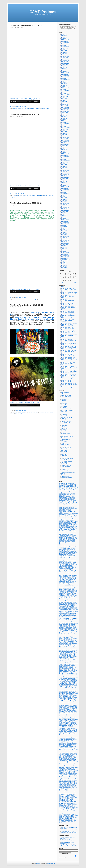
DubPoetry (66, 621)
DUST (66, 622)
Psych (65, 732)
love (67, 688)
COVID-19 (72, 597)
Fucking (70, 639)
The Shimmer (64, 468)
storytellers (67, 780)
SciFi (68, 761)
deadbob (65, 605)
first (70, 635)
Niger (64, 709)
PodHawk (38, 864)
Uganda (62, 807)
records (74, 738)
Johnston (67, 672)
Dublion (68, 620)
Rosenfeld (64, 757)
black (68, 558)
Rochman (64, 752)
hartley (70, 656)
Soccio (64, 772)
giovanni (68, 648)
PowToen (65, 726)
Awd (71, 547)
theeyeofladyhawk (63, 791)
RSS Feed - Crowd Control (67, 311)
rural (71, 759)
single (73, 765)
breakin (70, 565)
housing (76, 663)
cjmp (74, 580)
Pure (73, 733)
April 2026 (64, 37)
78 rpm (72, 531)
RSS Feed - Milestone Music (68, 331)
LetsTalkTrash (66, 683)
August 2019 (65, 146)
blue (60, 560)
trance (67, 800)
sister (71, 766)
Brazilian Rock (74, 564)
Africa (74, 536)
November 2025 (66, 44)
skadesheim (68, 767)
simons (67, 765)
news (76, 708)
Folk (73, 636)
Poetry (62, 441)
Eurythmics (73, 627)
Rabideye (69, 735)
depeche (68, 608)
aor (67, 544)
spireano (75, 777)
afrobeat (64, 537)
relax (60, 746)
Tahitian (65, 786)
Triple (16, 197)
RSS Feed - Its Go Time (67, 327)
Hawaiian (68, 657)
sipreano (61, 766)
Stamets (65, 779)
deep (68, 606)
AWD (73, 547)
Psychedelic (69, 732)
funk (75, 640)
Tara (67, 787)
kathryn (69, 675)
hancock (61, 656)
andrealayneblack (63, 541)
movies (61, 702)
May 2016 (64, 199)
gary (60, 645)
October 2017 (65, 176)
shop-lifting (67, 764)
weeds (67, 813)
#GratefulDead (69, 504)
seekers (68, 762)
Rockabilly (67, 753)
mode (60, 700)
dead (74, 604)
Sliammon (71, 768)
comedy (72, 583)
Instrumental (62, 667)
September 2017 (66, 177)
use (74, 807)
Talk (71, 786)
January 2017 (65, 188)
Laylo (62, 681)
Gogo (60, 650)
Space (74, 775)
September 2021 (66, 111)
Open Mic (63, 438)
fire (68, 635)
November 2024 (66, 60)
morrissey (68, 701)
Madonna (71, 690)
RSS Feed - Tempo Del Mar (68, 359)
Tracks (72, 798)
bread (63, 565)
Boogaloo (66, 562)
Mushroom (71, 703)
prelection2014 (71, 730)
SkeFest (61, 768)
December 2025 (66, 43)
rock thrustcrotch (71, 755)
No (73, 709)
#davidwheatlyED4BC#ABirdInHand (67, 497)
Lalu (76, 679)
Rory (60, 757)
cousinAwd (72, 595)
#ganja (61, 502)
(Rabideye (73, 528)
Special (72, 776)
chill (60, 578)
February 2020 (65, 137)
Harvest (73, 656)
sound (75, 774)
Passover (68, 716)
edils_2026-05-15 (65, 829)
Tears (75, 787)
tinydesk (71, 794)
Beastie (61, 554)
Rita (66, 751)
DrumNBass (74, 617)
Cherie (70, 577)
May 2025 (64, 52)
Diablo (63, 609)
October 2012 (65, 258)
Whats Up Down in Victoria (67, 479)
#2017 (70, 483)
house (73, 663)
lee (66, 681)
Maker (70, 692)
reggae (47, 108)
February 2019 (65, 154)
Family (64, 631)
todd (65, 796)
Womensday (66, 816)
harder (67, 656)
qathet (70, 734)
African (61, 537)
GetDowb (70, 646)
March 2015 (65, 218)
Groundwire (71, 652)
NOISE (61, 711)
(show (68, 529)
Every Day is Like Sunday (66, 417)
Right (73, 750)
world (60, 819)
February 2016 (65, 203)
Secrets (61, 762)
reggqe (68, 745)
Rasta (64, 737)
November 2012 (66, 257)
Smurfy (61, 772)
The (73, 789)
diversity (69, 611)
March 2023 (65, 87)
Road (73, 751)
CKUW (69, 581)
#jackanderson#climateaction (70, 506)
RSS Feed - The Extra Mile (67, 366)
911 (73, 532)
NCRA (76, 707)
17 (64, 530)
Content (65, 588)
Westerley (74, 814)
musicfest (75, 704)
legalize (69, 681)
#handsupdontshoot (64, 505)
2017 (75, 533)
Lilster (74, 684)
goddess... (74, 649)
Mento (71, 697)
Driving (71, 616)
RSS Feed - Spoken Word (67, 356)
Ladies (74, 678)
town (63, 798)
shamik (75, 763)
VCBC (67, 809)
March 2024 (65, 71)
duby (73, 621)
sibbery (63, 765)
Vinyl (64, 810)
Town (60, 798)
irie (66, 668)
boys (71, 563)
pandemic (73, 715)
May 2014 (64, 232)
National (61, 707)
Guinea (64, 653)
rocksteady (62, 754)
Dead (72, 604)
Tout (73, 797)
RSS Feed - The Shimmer (67, 373)
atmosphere (70, 545)
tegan (72, 788)
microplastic (69, 698)
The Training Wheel (65, 469)
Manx (60, 693)
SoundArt (61, 775)
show (60, 765)
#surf (64, 524)
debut (65, 606)
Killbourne (67, 676)
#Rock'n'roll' (62, 520)
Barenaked (71, 550)
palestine (66, 715)
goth (63, 650)
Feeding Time (64, 419)
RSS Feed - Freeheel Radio (68, 319)
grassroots (75, 650)
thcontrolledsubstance (66, 789)
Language (71, 680)
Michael (64, 698)
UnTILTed (63, 474)
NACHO (67, 706)
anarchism (68, 540)
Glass (65, 649)
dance (67, 601)
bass (60, 551)
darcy (63, 603)
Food (67, 637)
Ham (70, 654)
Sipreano (65, 766)
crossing (66, 599)
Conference (62, 587)
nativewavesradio (67, 707)
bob (60, 561)
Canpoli (61, 575)
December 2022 (66, 91)
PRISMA (61, 731)
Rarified (61, 737)
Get (67, 646)
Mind (68, 699)
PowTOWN (62, 727)
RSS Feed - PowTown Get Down (69, 348)
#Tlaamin (67, 526)
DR (65, 615)
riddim (69, 750)
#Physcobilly (71, 515)
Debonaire (62, 606)
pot (60, 722)
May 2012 (64, 265)
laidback (73, 679)
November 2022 (66, 92)
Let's (76, 681)
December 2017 (66, 173)
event (65, 629)
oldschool (68, 713)
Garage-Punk (66, 643)
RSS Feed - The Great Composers (69, 370)
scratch (71, 761)
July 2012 (64, 262)
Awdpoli (61, 548)
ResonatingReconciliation (65, 748)
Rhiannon (61, 750)
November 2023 (66, 77)
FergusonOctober (67, 633)
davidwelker (75, 603)
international (68, 667)
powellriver (65, 725)
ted (63, 788)
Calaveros (61, 572)
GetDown (75, 646)
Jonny (71, 672)
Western (61, 815)
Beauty (67, 554)
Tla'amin (61, 795)
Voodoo (61, 811)
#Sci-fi (67, 522)
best (73, 555)
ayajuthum (62, 549)
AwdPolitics (73, 548)
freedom (61, 638)
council (64, 591)
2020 (63, 534)
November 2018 (66, 158)
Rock (69, 752)
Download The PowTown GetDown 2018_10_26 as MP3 (25, 290)
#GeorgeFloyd (62, 504)
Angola (69, 541)
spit (60, 778)
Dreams (64, 616)
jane (72, 670)
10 (63, 530)
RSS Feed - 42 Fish (66, 291)
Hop (67, 662)
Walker (75, 811)
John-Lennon (71, 671)
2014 (68, 533)
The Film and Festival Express (67, 464)
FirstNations (73, 635)
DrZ (60, 619)
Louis (65, 688)
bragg (74, 563)
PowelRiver (75, 725)
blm (68, 559)
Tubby (64, 806)
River (70, 751)
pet (75, 717)
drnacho (74, 616)
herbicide (70, 659)
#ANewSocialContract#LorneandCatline (68, 487)
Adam (60, 536)
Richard (65, 750)
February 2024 (65, 73)
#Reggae (75, 518)
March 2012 (65, 268)
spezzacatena (66, 777)
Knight (61, 677)
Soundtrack (66, 775)
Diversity (66, 611)
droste (61, 617)
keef (74, 675)
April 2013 (64, 250)
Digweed (61, 610)
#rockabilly (72, 520)
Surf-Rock (70, 783)
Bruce (66, 568)
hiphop (61, 661)
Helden (61, 659)
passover (73, 716)
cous (70, 594)
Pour (62, 722)
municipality (72, 702)
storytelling (72, 780)
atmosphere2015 (63, 546)
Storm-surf (75, 779)
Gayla (63, 645)
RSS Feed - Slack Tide (67, 354)
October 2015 (65, 209)
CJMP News (64, 408)
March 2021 (65, 120)
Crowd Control (64, 413)
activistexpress (73, 535)
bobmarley (65, 561)
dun (75, 621)
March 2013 (65, 251)
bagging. (61, 550)
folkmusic (61, 637)
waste (67, 812)
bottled (63, 563)
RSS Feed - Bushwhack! (67, 302)
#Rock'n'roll (66, 519)
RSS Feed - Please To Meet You (69, 341)
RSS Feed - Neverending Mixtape (69, 334)
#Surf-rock (70, 524)
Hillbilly (74, 660)
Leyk (71, 683)
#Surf (67, 524)
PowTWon (69, 728)
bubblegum (73, 568)
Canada (76, 572)
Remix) (63, 746)
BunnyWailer (62, 570)
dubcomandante (63, 620)
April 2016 (64, 201)
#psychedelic (68, 517)
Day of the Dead (67, 604)
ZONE (61, 823)
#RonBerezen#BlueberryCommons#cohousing (69, 521)
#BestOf (71, 489)
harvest (61, 657)
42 (67, 530)
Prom (69, 731)
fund (69, 640)
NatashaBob (75, 706)
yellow (69, 821)
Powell (75, 724)
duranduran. (62, 622)
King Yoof (29, 319)
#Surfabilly (75, 524)
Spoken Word (64, 454)
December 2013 (66, 239)
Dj (72, 611)
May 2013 (64, 249)
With (71, 815)
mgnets (61, 698)
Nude (63, 712)
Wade (69, 811)
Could (61, 591)
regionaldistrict (73, 745)
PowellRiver (70, 725)
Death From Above (71, 605)
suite (70, 781)
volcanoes (73, 810)
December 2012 (66, 256)
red (71, 739)
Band (64, 550)
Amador (61, 540)
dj (75, 611)
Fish (60, 636)
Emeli (74, 625)
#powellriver (62, 516)
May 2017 (64, 183)
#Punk (66, 518)
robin (60, 752)
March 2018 (65, 169)
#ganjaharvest (66, 502)
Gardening (63, 424)
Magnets (74, 691)
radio (63, 736)
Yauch (61, 821)
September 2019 (66, 144)
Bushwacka (62, 571)
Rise (64, 751)
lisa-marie (72, 685)
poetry (67, 720)
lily (60, 685)
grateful (65, 651)
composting (62, 586)
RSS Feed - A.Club (66, 295)
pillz (63, 719)
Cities (70, 580)
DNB (60, 612)
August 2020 (65, 129)
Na (64, 706)
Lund (65, 689)
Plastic (73, 719)
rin (75, 750)
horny (72, 662)
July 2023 (64, 82)
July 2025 (64, 49)
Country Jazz (68, 592)
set (60, 763)
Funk (73, 640)
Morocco (64, 701)
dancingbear (74, 602)
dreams (61, 616)
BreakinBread (62, 567)
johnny (75, 671)
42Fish (73, 530)
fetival (73, 634)
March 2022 (65, 103)
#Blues (74, 490)
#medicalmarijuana (63, 510)
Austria (66, 547)
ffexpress (61, 635)
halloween (27, 108)
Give (63, 649)
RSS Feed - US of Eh (66, 382)
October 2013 (65, 242)
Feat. (69, 632)
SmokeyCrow (68, 770)
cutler (73, 600)
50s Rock (64, 531)
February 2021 (65, 121)
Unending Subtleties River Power (68, 472)
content (69, 588)
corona (68, 589)
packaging (61, 715)
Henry (64, 659)
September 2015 (66, 210)
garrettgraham (74, 644)
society (61, 773)
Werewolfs (75, 813)
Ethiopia (69, 627)
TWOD (69, 806)
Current (70, 600)
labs (71, 678)
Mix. (75, 699)
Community (62, 584)
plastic (76, 719)
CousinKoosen (62, 596)
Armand (71, 544)
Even (62, 629)
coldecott (61, 583)
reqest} (67, 747)
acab (72, 534)
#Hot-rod (70, 505)
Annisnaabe (62, 542)
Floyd (69, 636)
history (64, 661)
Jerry (65, 671)
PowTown (38, 108)
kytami (64, 678)
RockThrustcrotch (63, 755)
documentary (66, 612)
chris (65, 578)
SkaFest (76, 767)
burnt (69, 570)
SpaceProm (65, 776)
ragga (72, 736)
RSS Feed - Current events (67, 313)
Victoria (74, 809)
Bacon (69, 549)
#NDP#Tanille (70, 512)
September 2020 (66, 128)
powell (61, 725)
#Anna (70, 488)
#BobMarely (62, 491)
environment (65, 626)
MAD (72, 689)
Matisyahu (39, 319)
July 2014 (64, 229)
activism (68, 535)
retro (71, 748)
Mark (73, 693)
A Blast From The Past (66, 395)
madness (66, 690)
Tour (71, 797)
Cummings (64, 600)
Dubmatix (61, 621)
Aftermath (72, 537)
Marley (64, 694)
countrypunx (62, 592)
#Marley (70, 509)
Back (66, 549)
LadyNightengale (67, 679)
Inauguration (62, 665)
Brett (66, 567)
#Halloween (75, 504)
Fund (71, 640)
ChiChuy (74, 577)
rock (67, 752)
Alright (76, 538)
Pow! (71, 722)
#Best (67, 489)
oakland (66, 712)
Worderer (75, 817)
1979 (63, 533)
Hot (65, 663)
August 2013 (65, 245)
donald (75, 614)
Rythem (74, 759)
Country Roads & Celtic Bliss (67, 410)
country (76, 591)
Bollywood (61, 562)
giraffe (71, 648)
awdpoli (68, 548)
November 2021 (66, 109)
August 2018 (65, 162)
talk (69, 786)
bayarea (65, 551)
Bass (75, 550)
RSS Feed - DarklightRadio (67, 314)
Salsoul (64, 760)
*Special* (72, 529)
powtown (47, 412)
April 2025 (64, 54)
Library (61, 684)
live (71, 686)
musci (67, 703)
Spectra (61, 777)
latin (76, 680)
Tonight (72, 796)
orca (76, 713)
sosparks (72, 774)
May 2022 (64, 100)
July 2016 (64, 196)
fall (76, 630)
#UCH (74, 526)
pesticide (72, 717)
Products (65, 731)
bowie (66, 563)
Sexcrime (63, 763)
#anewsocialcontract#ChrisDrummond (67, 485)
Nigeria (67, 709)
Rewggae (72, 749)
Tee (69, 788)
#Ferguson (62, 501)
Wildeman (65, 815)
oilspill (64, 713)
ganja (73, 642)
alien (69, 538)
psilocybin (61, 732)
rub (62, 759)
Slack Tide (63, 453)
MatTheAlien (62, 695)
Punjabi (61, 733)
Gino (64, 648)
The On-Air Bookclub (65, 467)
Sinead (70, 765)
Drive (68, 616)
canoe (75, 574)
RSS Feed (64, 287)
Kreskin (68, 677)
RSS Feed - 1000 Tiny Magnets (68, 290)
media (76, 695)
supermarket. (71, 782)
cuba (60, 600)
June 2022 (65, 99)
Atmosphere (65, 545)
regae (68, 740)
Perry (69, 717)
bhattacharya (71, 556)
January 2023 (65, 89)
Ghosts (74, 647)
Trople (64, 804)
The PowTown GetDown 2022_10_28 (26, 26)
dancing (65, 602)
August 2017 (65, 179)
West (60, 814)
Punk (66, 733)
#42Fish (64, 483)
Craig (60, 599)
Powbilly (63, 443)
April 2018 (64, 168)
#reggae (61, 519)
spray (75, 778)
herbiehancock (62, 660)
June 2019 (65, 148)
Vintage (61, 810)
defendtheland (72, 606)
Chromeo (68, 578)
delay (60, 608)
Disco (76, 610)
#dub (67, 500)
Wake (72, 811)
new (71, 708)
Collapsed (68, 583)
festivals (70, 634)
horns (70, 662)
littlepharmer (65, 686)
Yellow (66, 821)
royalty (75, 757)
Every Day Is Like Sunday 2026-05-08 (69, 830)
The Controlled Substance (67, 461)
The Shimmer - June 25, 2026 (67, 831)
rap (76, 736)
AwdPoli (65, 548)
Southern (71, 775)
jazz (62, 671)
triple (73, 802)
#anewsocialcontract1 (64, 488)
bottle (60, 563)
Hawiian (72, 657)
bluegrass (68, 560)
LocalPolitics (67, 687)
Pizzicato (70, 719)
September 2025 (66, 47)
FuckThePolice (62, 640)
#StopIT (61, 524)
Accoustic (61, 535)
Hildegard (70, 660)
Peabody (61, 717)
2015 (70, 533)
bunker (69, 569)
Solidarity (67, 773)
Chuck (72, 578)
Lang (67, 680)
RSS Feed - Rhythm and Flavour (69, 350)
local (62, 687)
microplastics (74, 698)
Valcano (61, 808)
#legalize (72, 508)
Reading (68, 737)
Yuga (65, 822)
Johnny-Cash (62, 672)
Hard (64, 656)
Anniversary (72, 542)
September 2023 (66, 80)
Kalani (63, 674)
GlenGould (69, 649)
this (75, 792)
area (69, 544)
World (63, 819)
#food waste (67, 501)
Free (75, 637)
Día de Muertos (71, 622)
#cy (64, 495)
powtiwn (61, 726)
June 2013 (65, 247)
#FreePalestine (73, 501)
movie (75, 701)
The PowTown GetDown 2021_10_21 (26, 114)
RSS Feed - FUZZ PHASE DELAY (69, 323)
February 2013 (65, 253)
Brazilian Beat (67, 564)
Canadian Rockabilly (68, 573)
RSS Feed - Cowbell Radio (67, 310)
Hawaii (64, 657)
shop (63, 764)
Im (69, 664)
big (60, 557)
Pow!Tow (74, 722)
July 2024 (64, 66)
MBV (66, 695)
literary (61, 686)
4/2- (76, 529)
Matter (73, 694)
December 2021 (66, 107)
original (68, 714)
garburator (65, 644)
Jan (70, 670)
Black (70, 558)
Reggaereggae (62, 743)
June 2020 (65, 132)
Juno (77, 673)
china (62, 578)
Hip (76, 660)
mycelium (61, 706)
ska (75, 766)
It (70, 668)
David (70, 603)
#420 (67, 483)
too (75, 796)
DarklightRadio (64, 416)
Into (75, 667)
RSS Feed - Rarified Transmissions (69, 349)
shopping (72, 764)
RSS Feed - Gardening (67, 325)
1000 (75, 532)
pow (66, 722)
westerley (70, 814)
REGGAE (71, 740)
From (71, 638)
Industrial (66, 666)
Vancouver (64, 809)
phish (74, 718)
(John (67, 528)
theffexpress (70, 791)
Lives (73, 686)
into (60, 668)
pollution (61, 721)
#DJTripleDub (62, 500)
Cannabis (72, 574)
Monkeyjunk (71, 700)
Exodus (69, 630)
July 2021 (64, 114)
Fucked (67, 639)
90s (62, 532)
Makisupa (73, 692)
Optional (74, 713)
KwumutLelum (73, 677)
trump (75, 804)
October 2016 (65, 192)
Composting (72, 585)
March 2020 (65, 136)
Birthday (65, 558)
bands (67, 550)
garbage (61, 644)
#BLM (69, 490)
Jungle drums (72, 673)
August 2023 (65, 81)
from (74, 638)
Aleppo (61, 538)
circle (63, 580)
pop (70, 721)
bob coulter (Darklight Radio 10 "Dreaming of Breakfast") (67, 843)
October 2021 (65, 110)
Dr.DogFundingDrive (72, 615)
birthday (61, 558)
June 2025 (65, 51)
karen (65, 675)
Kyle (77, 677)
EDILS (67, 624)
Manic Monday (64, 430)
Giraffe (74, 648)
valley (76, 808)
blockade (73, 559)
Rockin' (75, 753)
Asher (60, 545)
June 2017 (65, 181)
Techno (61, 788)
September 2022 (66, 95)
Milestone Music (64, 431)
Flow (66, 636)
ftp (60, 639)
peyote (66, 718)
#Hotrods (61, 506)
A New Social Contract (66, 397)
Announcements (63, 543)
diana (70, 609)
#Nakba (69, 510)
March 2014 (65, 235)
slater (67, 768)
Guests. (61, 653)
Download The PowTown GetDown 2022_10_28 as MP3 (25, 99)
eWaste (65, 630)
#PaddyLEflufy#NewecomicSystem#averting (69, 514)
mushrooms (62, 704)
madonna (75, 690)
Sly (74, 768)
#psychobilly (74, 517)
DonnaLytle (62, 615)
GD (65, 645)
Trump (61, 806)
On (71, 713)
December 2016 (66, 190)
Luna (60, 689)
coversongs (29, 195)
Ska (60, 767)
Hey (67, 660)
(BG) (61, 528)
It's (71, 668)
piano (60, 719)
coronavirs (72, 589)
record (70, 738)
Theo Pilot (64, 792)
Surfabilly (75, 783)
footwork (70, 637)
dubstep (70, 621)
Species (76, 776)
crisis (63, 599)
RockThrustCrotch (73, 754)
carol (64, 575)
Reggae (43, 108)
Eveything (61, 630)
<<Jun (62, 282)
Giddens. (61, 648)
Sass (66, 761)
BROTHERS (62, 568)
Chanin (61, 576)
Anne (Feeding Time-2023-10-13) (68, 841)
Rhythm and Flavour (65, 449)
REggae (73, 742)
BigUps (62, 557)
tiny (68, 794)
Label (69, 678)
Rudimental (65, 759)
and (75, 540)
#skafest (61, 523)
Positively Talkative (65, 442)
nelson (61, 708)
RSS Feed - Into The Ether (67, 326)
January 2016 (65, 205)
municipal (67, 702)
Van (60, 809)
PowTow (69, 726)
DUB (67, 619)
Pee (64, 717)
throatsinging (65, 793)
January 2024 (65, 74)
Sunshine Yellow (64, 456)
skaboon (63, 767)
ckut (66, 581)
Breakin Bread (64, 403)
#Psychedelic (62, 517)
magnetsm (66, 692)
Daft (65, 601)
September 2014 (66, 227)
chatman (73, 576)
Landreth (64, 680)
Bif (74, 556)
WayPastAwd (74, 812)
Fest (60, 634)
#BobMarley (67, 491)
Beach (65, 553)
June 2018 (65, 165)
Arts (62, 402)
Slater (64, 768)
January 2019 (65, 155)
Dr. (67, 615)
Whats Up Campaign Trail (66, 478)
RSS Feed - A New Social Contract (69, 294)
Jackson (61, 670)
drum (63, 617)
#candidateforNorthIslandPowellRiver (67, 493)
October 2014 (65, 225)
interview (72, 667)
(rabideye (61, 529)
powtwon (73, 728)
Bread (61, 565)
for (73, 637)
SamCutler (68, 760)
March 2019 (65, 153)
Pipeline (66, 719)
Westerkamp (64, 814)
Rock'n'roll (73, 752)
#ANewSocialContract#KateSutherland (68, 486)
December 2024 (66, 59)
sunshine (61, 782)
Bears (72, 553)
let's (74, 681)
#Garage (71, 502)
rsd (60, 759)
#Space (71, 523)
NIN (72, 709)
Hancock (73, 654)
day (60, 604)
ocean (69, 712)
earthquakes (69, 623)
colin (64, 583)
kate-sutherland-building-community (69, 833)
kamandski (62, 675)
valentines (73, 808)
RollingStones (68, 756)
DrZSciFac (63, 619)
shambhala (71, 763)
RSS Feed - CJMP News (67, 305)
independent (68, 665)
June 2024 (65, 67)
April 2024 (64, 70)
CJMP (61, 581)
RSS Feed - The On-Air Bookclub (69, 371)
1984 (65, 533)
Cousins (68, 596)
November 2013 (66, 240)
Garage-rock (71, 643)
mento (68, 697)
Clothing (68, 582)
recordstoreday (62, 739)
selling (71, 762)
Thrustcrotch (71, 793)
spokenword (71, 778)
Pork (72, 721)
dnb (77, 611)
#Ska (75, 522)
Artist (76, 544)
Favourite (61, 632)
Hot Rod (69, 663)
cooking (64, 589)
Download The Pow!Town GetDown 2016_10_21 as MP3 (25, 403)
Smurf (72, 770)
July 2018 (64, 164)
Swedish (68, 784)
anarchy (72, 540)
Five (62, 636)
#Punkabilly (71, 518)
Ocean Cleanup (74, 712)
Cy (76, 600)
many (63, 693)
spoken (63, 778)
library (64, 684)
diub (60, 611)
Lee (65, 681)
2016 (73, 533)
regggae (65, 745)
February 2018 (65, 170)
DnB (63, 612)
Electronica (70, 625)
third (73, 792)
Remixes (70, 746)
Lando (61, 680)
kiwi (72, 676)
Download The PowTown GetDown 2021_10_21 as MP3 (25, 186)
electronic (65, 625)
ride (71, 750)
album (76, 537)
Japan (75, 670)
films (66, 635)
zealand (68, 822)
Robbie (76, 751)
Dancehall (75, 601)
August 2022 (65, 96)
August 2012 (65, 261)
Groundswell (65, 652)
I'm (64, 664)
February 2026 (65, 40)
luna (76, 688)
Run (69, 759)
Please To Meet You (65, 439)
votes (66, 811)
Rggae (75, 749)
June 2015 (65, 214)
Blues (72, 560)
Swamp (64, 784)
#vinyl (76, 527)
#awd (60, 489)
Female (72, 632)
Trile (66, 802)
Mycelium (75, 705)
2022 (68, 534)
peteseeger (62, 718)
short (75, 764)
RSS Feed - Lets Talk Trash (68, 329)
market (76, 693)
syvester (61, 786)
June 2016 (65, 198)
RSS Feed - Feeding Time (67, 318)
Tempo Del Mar (64, 457)
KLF (74, 676)
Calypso (69, 572)
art (74, 544)
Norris (71, 711)
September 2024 (66, 63)
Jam (64, 670)
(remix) (65, 529)
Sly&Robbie (62, 769)
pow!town (61, 724)
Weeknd (71, 813)
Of (61, 713)
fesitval (73, 633)
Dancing (69, 602)
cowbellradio (73, 598)
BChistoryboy (73, 551)
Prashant (66, 730)
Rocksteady (67, 754)
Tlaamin (61, 796)
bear (68, 553)
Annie (73, 541)
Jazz (60, 671)
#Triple (71, 526)
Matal (70, 694)
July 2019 (64, 147)
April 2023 (64, 85)
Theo (60, 792)
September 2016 (66, 194)
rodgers (61, 756)
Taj (67, 786)
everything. (75, 629)
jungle (68, 673)
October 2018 (65, 159)
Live (69, 686)
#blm (71, 490)
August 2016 (65, 195)
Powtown (66, 727)
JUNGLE (64, 673)
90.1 (60, 532)
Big (76, 556)
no (75, 709)
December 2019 (66, 140)
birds (73, 557)
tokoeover (68, 796)
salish (60, 760)
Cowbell (68, 598)
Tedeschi (66, 788)
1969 (60, 533)
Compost (67, 585)
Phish (72, 718)
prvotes (72, 731)
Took (60, 797)
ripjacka (61, 751)
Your (60, 822)
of (60, 713)
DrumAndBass (68, 617)
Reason (75, 737)
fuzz (60, 642)
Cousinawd (74, 594)
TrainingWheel (62, 800)
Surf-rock (66, 783)
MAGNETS (66, 691)
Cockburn (72, 582)
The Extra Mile (64, 463)
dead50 (61, 605)
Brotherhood (70, 567)
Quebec (61, 735)
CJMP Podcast (43, 12)
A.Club (62, 398)
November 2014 (66, 224)
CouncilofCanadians (70, 591)
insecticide (70, 666)
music (66, 704)
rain (74, 736)
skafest (72, 767)
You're (72, 821)
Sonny (68, 774)
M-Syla (68, 689)
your (75, 821)
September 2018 (66, 161)
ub (60, 807)
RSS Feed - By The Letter (67, 303)
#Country (61, 495)
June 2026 (65, 34)
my (70, 705)
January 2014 (65, 238)
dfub (60, 609)
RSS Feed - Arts (65, 299)
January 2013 (65, 254)
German (65, 646)
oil (62, 713)
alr (74, 538)
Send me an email (65, 30)
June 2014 (65, 231)
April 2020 (64, 135)
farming (73, 631)
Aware (69, 547)
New (69, 708)
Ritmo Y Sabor (64, 450)
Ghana (71, 647)
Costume (15, 195)
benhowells (62, 555)
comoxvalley (62, 585)
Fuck (64, 639)
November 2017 (66, 174)
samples (72, 760)
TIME (75, 793)
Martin (67, 694)
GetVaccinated (66, 647)
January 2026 (65, 41)
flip (64, 636)
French (65, 638)
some (73, 773)
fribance (68, 638)
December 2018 (66, 157)
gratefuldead (69, 651)
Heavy (68, 658)
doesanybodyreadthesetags (65, 614)
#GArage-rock (64, 503)
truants (69, 804)
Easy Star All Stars (23, 317)
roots (75, 756)
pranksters (62, 730)
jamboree (67, 670)
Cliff (71, 581)
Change (76, 575)
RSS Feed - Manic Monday (67, 330)
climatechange (62, 582)
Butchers (66, 571)
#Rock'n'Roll (71, 519)
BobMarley (70, 561)
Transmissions (62, 801)
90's (76, 531)
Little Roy (37, 317)
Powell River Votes (65, 445)
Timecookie (62, 794)
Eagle (76, 622)
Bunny (72, 569)
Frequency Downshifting (66, 421)
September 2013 (66, 243)
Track (69, 798)
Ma (70, 689)
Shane (61, 764)
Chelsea (67, 577)
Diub (62, 611)
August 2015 (65, 212)
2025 (70, 534)
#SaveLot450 (62, 522)
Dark (66, 603)
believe (73, 554)
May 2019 (64, 150)
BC (69, 551)
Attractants (62, 547)
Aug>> (76, 282)
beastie (75, 553)
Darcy (61, 603)
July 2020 (64, 131)
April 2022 (64, 102)
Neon (64, 708)
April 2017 (64, 184)
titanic (74, 794)
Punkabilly (70, 733)
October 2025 (65, 45)
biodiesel (70, 557)
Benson (70, 555)
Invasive (63, 668)
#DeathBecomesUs (63, 499)
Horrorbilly (61, 663)
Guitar (73, 653)
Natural (73, 707)
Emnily (61, 626)
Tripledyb (70, 803)
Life (66, 684)
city (72, 580)
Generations (69, 645)
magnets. (61, 692)
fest (76, 633)
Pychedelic (66, 734)
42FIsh (69, 530)
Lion (68, 685)
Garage (61, 643)
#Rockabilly (67, 520)
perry (67, 717)
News (73, 708)
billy (67, 557)
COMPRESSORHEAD (69, 586)
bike (65, 557)
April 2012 (64, 267)
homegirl (61, 662)
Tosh (65, 797)
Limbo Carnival (64, 685)
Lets (62, 683)
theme (74, 791)
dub (22, 108)
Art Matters (63, 401)
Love (70, 688)
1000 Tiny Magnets (65, 392)
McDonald (72, 695)
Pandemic (61, 716)
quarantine (73, 734)
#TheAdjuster (62, 526)
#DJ (75, 499)
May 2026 (64, 36)
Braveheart (62, 564)
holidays (70, 661)
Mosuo (72, 701)
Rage (69, 736)
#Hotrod (74, 505)
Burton (71, 570)
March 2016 (65, 202)
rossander (68, 757)
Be (63, 553)
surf (75, 782)
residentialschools (73, 747)
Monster (76, 700)
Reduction (74, 739)
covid (69, 597)
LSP (72, 688)
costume (15, 108)
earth (60, 623)
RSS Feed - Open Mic (66, 339)
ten (74, 788)
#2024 (72, 483)
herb (67, 659)
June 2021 (65, 115)
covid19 (61, 598)
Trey (72, 801)
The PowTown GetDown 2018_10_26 (26, 203)
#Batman (64, 489)
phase (69, 718)
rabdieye (65, 735)
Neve (66, 708)
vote (64, 811)
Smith (66, 769)
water (69, 812)
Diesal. (75, 609)
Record (67, 738)
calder (65, 572)
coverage (72, 596)
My (72, 705)
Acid (65, 535)
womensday (71, 816)
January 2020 (65, 139)
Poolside (65, 721)
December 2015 (66, 206)
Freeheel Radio (64, 420)
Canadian (61, 573)
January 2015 (65, 221)
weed (65, 813)
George (61, 646)
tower (75, 797)
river (68, 751)
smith (69, 769)
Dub (35, 195)
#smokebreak (66, 523)
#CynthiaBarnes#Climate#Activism (67, 496)
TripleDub (66, 803)
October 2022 (65, 93)
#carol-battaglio (63, 494)
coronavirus (62, 590)
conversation (73, 588)
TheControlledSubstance (64, 790)
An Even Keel (64, 399)
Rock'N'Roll (62, 753)
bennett (66, 555)
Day (62, 604)
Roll (64, 756)
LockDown (72, 687)
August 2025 (65, 48)
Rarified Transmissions (66, 447)
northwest (74, 711)
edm (70, 624)
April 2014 (64, 234)
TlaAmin (72, 795)
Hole (67, 661)
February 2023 (65, 88)
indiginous (61, 666)
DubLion (72, 620)
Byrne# (70, 571)
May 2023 (64, 84)
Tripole (74, 803)
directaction (66, 610)
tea (73, 787)
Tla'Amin (65, 795)
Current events (64, 414)
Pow (64, 722)
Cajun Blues (75, 571)
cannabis (68, 574)
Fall (75, 630)
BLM (70, 559)
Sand (75, 760)
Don (72, 614)
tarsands (70, 787)
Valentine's (68, 808)
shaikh (67, 763)
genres (73, 645)
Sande (61, 761)
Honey (65, 662)
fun (67, 640)
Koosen (64, 677)
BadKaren (73, 549)
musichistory (62, 705)
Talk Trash (74, 786)
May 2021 (64, 117)
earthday (64, 623)
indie (74, 665)
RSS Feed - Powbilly (66, 345)
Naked (70, 706)
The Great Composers (66, 465)
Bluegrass (64, 560)
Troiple (61, 804)
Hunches (61, 664)
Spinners (71, 777)
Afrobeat (68, 537)
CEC (70, 575)
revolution (67, 749)
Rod (75, 755)
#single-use (71, 522)
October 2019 (65, 143)
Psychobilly (75, 732)
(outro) (70, 528)
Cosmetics (67, 590)
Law (60, 681)
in (73, 664)
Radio (66, 736)
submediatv (66, 781)
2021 (65, 534)
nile (70, 709)
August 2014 (65, 228)
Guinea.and (69, 653)
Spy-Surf (61, 779)
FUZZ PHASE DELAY (66, 423)
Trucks (73, 804)
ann (71, 541)
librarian (73, 683)
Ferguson (61, 633)
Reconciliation (62, 738)
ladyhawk (61, 679)
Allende (72, 538)
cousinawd (62, 595)
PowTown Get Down (21, 107)
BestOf (63, 556)
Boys (69, 563)
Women (61, 816)
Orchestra (61, 714)
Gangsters (70, 642)
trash (67, 801)
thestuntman (69, 792)
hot (67, 663)
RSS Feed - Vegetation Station (68, 383)
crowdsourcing (71, 599)
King (71, 676)
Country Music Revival (66, 409)
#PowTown (67, 516)
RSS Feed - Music (66, 333)
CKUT (64, 581)
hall (75, 653)
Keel (76, 675)
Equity (61, 627)
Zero (75, 822)
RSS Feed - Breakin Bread (67, 301)
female (76, 632)
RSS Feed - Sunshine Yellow (68, 357)
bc (68, 551)
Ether (66, 627)
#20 (61, 483)
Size (74, 766)
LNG (60, 687)
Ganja (76, 642)
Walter (61, 812)
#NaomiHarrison (63, 512)
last (74, 680)
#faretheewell (71, 500)
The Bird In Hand (65, 460)
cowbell (64, 598)
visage (69, 810)
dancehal (71, 601)
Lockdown (61, 688)
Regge (75, 743)
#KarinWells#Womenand (65, 508)
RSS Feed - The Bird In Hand (68, 362)
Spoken (66, 778)
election (61, 625)
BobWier (75, 561)
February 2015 (65, 220)
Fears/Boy (66, 632)
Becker (70, 554)
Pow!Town (41, 412)
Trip (70, 802)
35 (65, 530)
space (61, 776)
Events (68, 629)
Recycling (68, 739)
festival (67, 634)
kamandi (66, 674)
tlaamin (69, 795)
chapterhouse (66, 576)
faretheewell (68, 631)
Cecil (73, 575)
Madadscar (62, 690)
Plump (61, 720)
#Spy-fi (74, 523)
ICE (66, 664)
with (69, 815)
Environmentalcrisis (72, 626)
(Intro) (64, 528)
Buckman (61, 569)
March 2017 (65, 185)
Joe (67, 671)
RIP (77, 750)
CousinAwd (67, 595)
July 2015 (64, 213)
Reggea (61, 745)
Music (62, 432)
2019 (60, 534)
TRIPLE (75, 802)
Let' (60, 683)
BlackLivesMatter (63, 559)
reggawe (72, 743)
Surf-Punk (61, 783)
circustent (66, 580)
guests (75, 652)
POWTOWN (74, 726)
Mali (77, 692)
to (63, 796)
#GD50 (76, 503)
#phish (61, 515)
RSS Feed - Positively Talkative (68, 343)
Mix (74, 699)
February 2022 (65, 104)
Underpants (67, 807)
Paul (76, 716)
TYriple (75, 806)
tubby (66, 806)
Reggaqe (68, 743)
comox (71, 584)
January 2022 (65, 106)
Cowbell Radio (64, 412)
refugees (61, 740)
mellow (64, 697)
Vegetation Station (65, 476)
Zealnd (72, 822)
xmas (74, 820)
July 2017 (64, 180)
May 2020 (64, 133)
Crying (76, 599)
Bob (62, 561)
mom (63, 700)
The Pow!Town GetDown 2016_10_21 (27, 305)
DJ (33, 195)
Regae (65, 740)
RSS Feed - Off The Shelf (67, 335)
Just (60, 674)
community (67, 584)
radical (61, 736)
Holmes (73, 661)
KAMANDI (70, 674)
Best (60, 556)
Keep (60, 676)
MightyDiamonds (63, 699)
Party (65, 716)
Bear (70, 553)
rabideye (73, 735)
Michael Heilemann (51, 864)
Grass (71, 650)
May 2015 (64, 216)
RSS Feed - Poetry (66, 342)
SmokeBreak (73, 769)
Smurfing (76, 770)
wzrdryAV (70, 820)
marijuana (67, 693)
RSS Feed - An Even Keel (67, 297)
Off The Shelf (64, 435)
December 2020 (66, 124)
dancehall (61, 602)
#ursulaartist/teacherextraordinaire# (67, 527)
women (76, 815)
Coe (75, 582)
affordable (71, 536)
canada (72, 572)
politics (73, 720)
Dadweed (61, 601)
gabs (62, 642)
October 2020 (65, 126)
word (72, 817)
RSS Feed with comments (67, 288)
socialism (74, 772)
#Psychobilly (62, 518)
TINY (66, 794)
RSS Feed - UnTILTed (66, 380)
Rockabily (71, 753)
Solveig (71, 773)
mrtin (64, 702)
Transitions (71, 800)
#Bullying (61, 492)
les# (72, 681)
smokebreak (62, 770)
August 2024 (65, 65)
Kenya (63, 676)
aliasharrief (65, 538)
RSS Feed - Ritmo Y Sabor (67, 352)
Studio (76, 780)
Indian (72, 665)
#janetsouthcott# (71, 507)
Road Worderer (64, 452)
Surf (76, 782)
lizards (76, 686)
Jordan (74, 672)
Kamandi (75, 674)
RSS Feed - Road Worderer (68, 353)
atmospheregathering (71, 546)
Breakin (67, 565)
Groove (61, 652)
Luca (74, 688)
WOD (73, 815)
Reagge (71, 737)
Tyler (72, 806)
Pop (68, 721)
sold (63, 773)
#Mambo (66, 509)
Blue (76, 559)
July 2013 (64, 246)
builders (65, 569)
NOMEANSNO (66, 711)
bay (62, 551)
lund (63, 689)
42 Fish (62, 394)
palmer (70, 715)
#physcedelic (65, 515)
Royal (72, 757)
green (73, 651)
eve (60, 629)
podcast (64, 720)
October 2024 (65, 62)
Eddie (64, 624)
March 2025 (65, 55)
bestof (66, 556)
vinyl (66, 810)
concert (76, 586)
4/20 (60, 530)
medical (61, 697)
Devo (76, 608)
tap (65, 787)
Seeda (64, 762)
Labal (66, 678)
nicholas (61, 709)
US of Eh (63, 475)
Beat (64, 554)
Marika (71, 693)
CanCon (75, 573)
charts (70, 576)
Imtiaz (71, 664)
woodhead (69, 817)
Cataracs (67, 575)
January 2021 (65, 122)
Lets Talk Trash (64, 428)
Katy (71, 675)
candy (64, 574)
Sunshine (65, 782)
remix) (66, 746)
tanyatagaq (62, 787)
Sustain (61, 784)
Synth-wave (73, 784)
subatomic (61, 781)
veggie (70, 809)
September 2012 (66, 260)
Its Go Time (63, 427)
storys (63, 780)
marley (61, 694)
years (63, 821)
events (71, 629)
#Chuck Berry (69, 494)
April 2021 (64, 118)
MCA (68, 695)
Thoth (60, 793)
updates (71, 807)
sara (63, 761)
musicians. (67, 705)
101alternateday (67, 532)
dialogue (66, 609)
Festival (63, 634)
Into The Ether (64, 425)
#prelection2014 (73, 516)
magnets (70, 691)
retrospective (62, 749)
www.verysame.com (64, 820)
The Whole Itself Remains (67, 471)
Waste (64, 812)
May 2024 (64, 69)
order (65, 714)
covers (19, 108)
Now (60, 712)
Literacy (76, 685)
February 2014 (65, 236)
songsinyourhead (63, 774)
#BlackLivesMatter (63, 490)
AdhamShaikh (65, 536)
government (67, 650)
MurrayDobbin (62, 703)
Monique (66, 700)
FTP (62, 639)
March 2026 (65, 39)
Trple (67, 804)
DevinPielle (72, 608)
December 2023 (66, 76)
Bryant (69, 568)
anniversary (67, 542)
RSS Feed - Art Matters (67, 298)
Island (68, 668)
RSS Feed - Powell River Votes (68, 346)
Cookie (61, 589)
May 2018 (64, 166)
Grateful (61, 651)
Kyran (61, 678)
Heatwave (64, 658)
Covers (23, 195)
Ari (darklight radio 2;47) (66, 840)
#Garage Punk (71, 503)
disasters (71, 610)
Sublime (21, 319)
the (72, 789)
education (73, 624)
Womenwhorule (63, 817)
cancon (61, 574)
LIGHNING (70, 684)
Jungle (61, 673)
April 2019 (64, 151)
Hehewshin (72, 658)
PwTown (61, 734)
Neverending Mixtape (66, 434)
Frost (76, 638)
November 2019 (66, 142)
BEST (75, 555)
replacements (62, 747)
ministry (71, 699)
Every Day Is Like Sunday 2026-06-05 (69, 827)
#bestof (74, 489)
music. (72, 704)
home (76, 661)
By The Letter (64, 406)
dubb (76, 619)
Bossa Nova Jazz (72, 562)
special (69, 776)
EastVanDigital (75, 623)
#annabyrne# (75, 488)
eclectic (61, 624)
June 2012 (65, 264)
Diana (72, 609)
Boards (75, 560)
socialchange (69, 772)
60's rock (68, 531)
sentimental (75, 762)
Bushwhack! (64, 405)
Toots (63, 797)
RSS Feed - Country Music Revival (69, 306)
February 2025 (65, 56)
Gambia (65, 642)
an (63, 540)
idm (68, 664)
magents (61, 691)
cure (68, 600)
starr (68, 779)
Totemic (68, 797)
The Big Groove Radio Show (67, 458)
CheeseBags (62, 577)
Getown (61, 647)
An (65, 540)
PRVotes (75, 731)
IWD (73, 668)
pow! (69, 722)
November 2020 (66, 125)
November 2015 (66, 207)
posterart (75, 721)
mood (60, 701)
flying (71, 636)
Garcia (69, 644)
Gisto (60, 649)
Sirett (69, 766)
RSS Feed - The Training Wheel (68, 374)
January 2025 (65, 58)
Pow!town (71, 724)
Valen (64, 808)
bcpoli (61, 553)
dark (68, 603)
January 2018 (65, 172)
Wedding (61, 813)
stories (71, 779)
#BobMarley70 (73, 491)
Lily (76, 684)
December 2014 (66, 223)
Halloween (32, 108)
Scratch (74, 761)
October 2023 (65, 78)
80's (74, 531)
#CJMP (74, 494)
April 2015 (64, 217)
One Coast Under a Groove (67, 436)
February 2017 (65, 187)
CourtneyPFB (66, 594)
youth (63, 822)
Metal (73, 697)
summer (73, 781)
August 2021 (65, 113)
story (60, 780)
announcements (70, 543)
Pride (76, 730)
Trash (69, 801)
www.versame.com (69, 819)
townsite (66, 798)
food (64, 637)
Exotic (72, 630)
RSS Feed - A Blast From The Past (69, 292)
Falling (61, 631)
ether (63, 627)
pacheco (72, 714)
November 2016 (66, 191)
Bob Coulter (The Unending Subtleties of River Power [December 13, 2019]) (69, 845)
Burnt (66, 570)
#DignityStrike (71, 499)
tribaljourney (62, 802)
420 (71, 532)
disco (74, 610)
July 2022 (64, 98)
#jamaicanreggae (63, 507)
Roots (72, 756)
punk (64, 733)
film (64, 635)
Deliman (64, 608)
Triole (68, 802)
